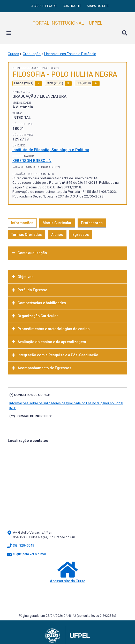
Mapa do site (98, 6)
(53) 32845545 (20, 545)
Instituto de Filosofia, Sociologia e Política (51, 150)
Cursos (13, 54)
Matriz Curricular (57, 223)
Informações (22, 223)
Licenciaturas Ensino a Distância (70, 54)
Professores (92, 223)
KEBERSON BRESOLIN (32, 161)
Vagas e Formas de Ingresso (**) (36, 167)
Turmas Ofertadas (27, 235)
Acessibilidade (44, 6)
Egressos (81, 235)
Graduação (32, 54)
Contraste (72, 6)
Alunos (57, 235)
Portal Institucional (67, 23)
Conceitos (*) (49, 68)
